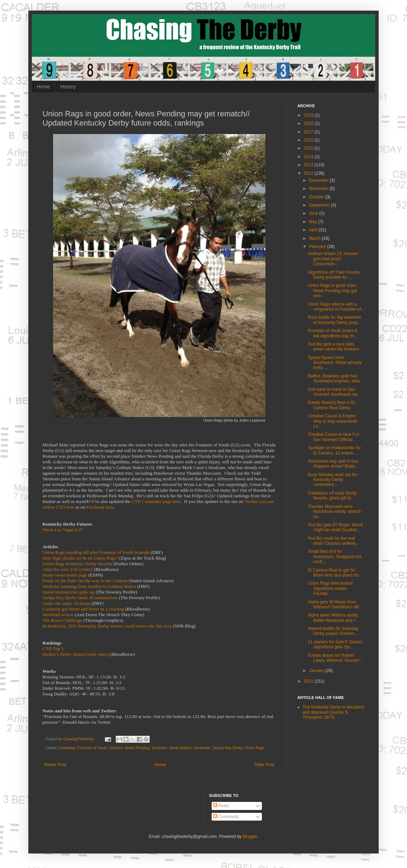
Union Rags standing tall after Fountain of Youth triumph (96, 552)
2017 (309, 132)
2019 (309, 115)
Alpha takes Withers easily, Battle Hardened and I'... (333, 618)
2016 (309, 140)
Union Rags (254, 748)
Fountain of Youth (92, 748)
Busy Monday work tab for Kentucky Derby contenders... (333, 480)
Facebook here (100, 507)
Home (43, 87)
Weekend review (58, 615)
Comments (226, 817)
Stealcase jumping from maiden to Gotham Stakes (89, 586)
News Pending (137, 748)
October (317, 197)
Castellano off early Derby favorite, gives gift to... (332, 496)
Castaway (67, 748)
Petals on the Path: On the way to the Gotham (85, 581)
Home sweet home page (65, 575)
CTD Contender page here (156, 501)
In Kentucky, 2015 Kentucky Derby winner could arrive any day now (107, 626)
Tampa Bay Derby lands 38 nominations (80, 598)
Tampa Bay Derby (227, 748)
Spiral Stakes (180, 748)
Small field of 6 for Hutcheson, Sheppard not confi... (335, 557)
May (314, 222)
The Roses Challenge (62, 620)
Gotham (116, 748)
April (314, 230)
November (319, 189)
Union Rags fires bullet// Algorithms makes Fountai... (330, 588)
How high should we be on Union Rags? (80, 558)
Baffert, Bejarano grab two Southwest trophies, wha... (336, 378)
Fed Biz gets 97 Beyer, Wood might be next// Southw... (335, 527)
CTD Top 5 (53, 649)
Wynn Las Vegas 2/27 (63, 530)
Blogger (250, 837)
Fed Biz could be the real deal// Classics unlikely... (334, 541)
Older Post (264, 765)
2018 (309, 123)
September (320, 205)
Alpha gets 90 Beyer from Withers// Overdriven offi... (335, 604)
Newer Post (55, 765)
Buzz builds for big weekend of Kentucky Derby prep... (334, 320)
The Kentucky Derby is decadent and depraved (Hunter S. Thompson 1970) (333, 712)
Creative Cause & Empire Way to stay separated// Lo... (333, 421)
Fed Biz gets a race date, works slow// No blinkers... (335, 347)
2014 (309, 157)
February (318, 247)
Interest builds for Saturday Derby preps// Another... (333, 631)
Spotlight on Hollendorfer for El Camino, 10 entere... (334, 450)
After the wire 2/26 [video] (68, 569)
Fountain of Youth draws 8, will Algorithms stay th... (333, 333)
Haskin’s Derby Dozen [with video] (76, 654)
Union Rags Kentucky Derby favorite (78, 564)
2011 (309, 681)
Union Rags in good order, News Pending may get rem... (333, 291)
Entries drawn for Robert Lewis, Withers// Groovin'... (336, 658)
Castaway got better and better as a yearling (83, 609)
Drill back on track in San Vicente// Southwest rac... (335, 392)
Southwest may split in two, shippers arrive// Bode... (334, 464)
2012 (309, 173)
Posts (221, 806)
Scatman (159, 748)
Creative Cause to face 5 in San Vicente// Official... (334, 437)
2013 (309, 165)
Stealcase (202, 748)
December (319, 180)
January (317, 671)
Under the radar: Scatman (66, 603)
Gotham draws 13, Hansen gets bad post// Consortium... (333, 259)
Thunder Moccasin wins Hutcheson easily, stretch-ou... (335, 512)
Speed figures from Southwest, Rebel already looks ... (335, 363)
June (314, 213)
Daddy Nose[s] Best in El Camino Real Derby (331, 405)
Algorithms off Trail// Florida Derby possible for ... (334, 275)
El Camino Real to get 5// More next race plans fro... (335, 573)
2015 (309, 148)
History (68, 87)
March (316, 238)
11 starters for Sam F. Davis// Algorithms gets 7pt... (335, 644)
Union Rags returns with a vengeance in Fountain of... (336, 307)
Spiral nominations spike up (69, 592)
